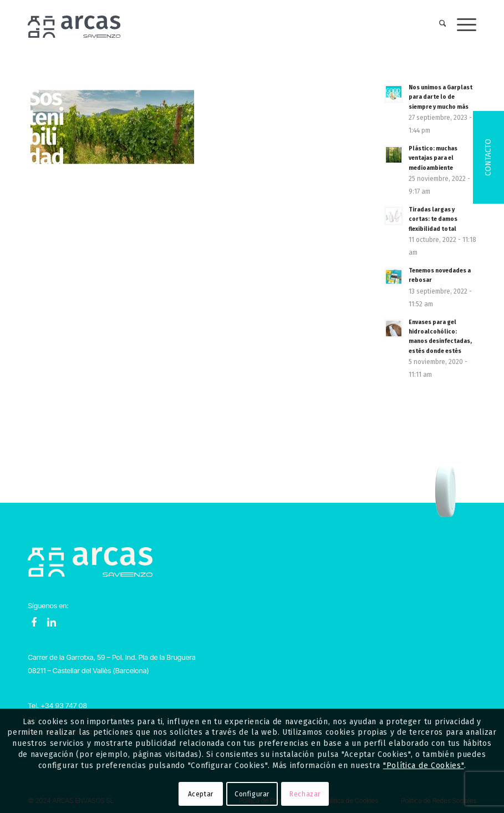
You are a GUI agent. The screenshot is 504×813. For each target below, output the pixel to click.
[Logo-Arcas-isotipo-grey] (74, 25)
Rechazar (305, 794)
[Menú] (461, 25)
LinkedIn (52, 622)
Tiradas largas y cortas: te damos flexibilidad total (433, 219)
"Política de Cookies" (424, 766)
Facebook (34, 622)
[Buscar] (437, 25)
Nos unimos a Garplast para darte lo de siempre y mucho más (441, 97)
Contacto (488, 157)
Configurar (252, 794)
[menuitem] (437, 25)
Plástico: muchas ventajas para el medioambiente (433, 158)
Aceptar (201, 794)
